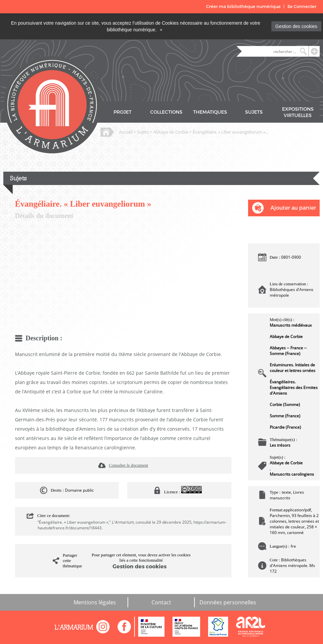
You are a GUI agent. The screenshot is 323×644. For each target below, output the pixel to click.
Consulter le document (129, 465)
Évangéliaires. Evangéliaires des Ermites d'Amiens (294, 387)
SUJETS (254, 112)
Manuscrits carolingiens (292, 474)
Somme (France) (285, 416)
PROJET (123, 112)
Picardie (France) (285, 427)
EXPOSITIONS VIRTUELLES (298, 112)
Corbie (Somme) (285, 404)
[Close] (161, 30)
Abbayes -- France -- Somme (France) (288, 351)
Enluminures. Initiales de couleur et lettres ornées (293, 368)
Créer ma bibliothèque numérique (243, 6)
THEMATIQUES (210, 112)
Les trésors (280, 445)
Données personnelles (228, 602)
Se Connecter (302, 6)
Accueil (126, 132)
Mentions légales (95, 602)
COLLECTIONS (166, 112)
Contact (161, 602)
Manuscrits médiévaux (291, 325)
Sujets (143, 132)
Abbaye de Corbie (171, 132)
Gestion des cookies (296, 26)
